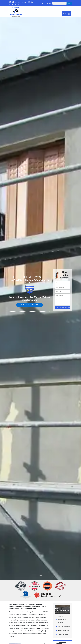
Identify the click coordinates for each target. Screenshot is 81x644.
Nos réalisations (30, 305)
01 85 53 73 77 (18, 2)
